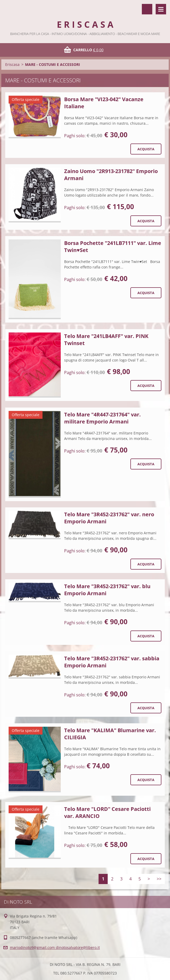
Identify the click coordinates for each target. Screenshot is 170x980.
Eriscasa (12, 64)
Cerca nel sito (147, 9)
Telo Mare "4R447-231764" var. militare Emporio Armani (102, 418)
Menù (161, 9)
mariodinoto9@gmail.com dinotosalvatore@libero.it (55, 947)
